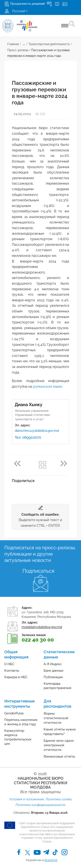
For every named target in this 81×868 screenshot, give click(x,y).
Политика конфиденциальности (40, 805)
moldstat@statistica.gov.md (42, 627)
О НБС (9, 664)
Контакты (12, 671)
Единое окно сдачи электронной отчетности (59, 745)
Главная (13, 44)
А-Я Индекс (53, 664)
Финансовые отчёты (59, 756)
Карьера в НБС (16, 677)
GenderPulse (14, 713)
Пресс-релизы (18, 50)
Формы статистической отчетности (56, 718)
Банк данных (54, 671)
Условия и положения (26, 799)
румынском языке (48, 386)
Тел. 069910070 (28, 437)
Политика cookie (58, 799)
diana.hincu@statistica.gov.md (37, 431)
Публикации (53, 677)
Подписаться (38, 571)
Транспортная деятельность (49, 44)
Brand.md (51, 860)
